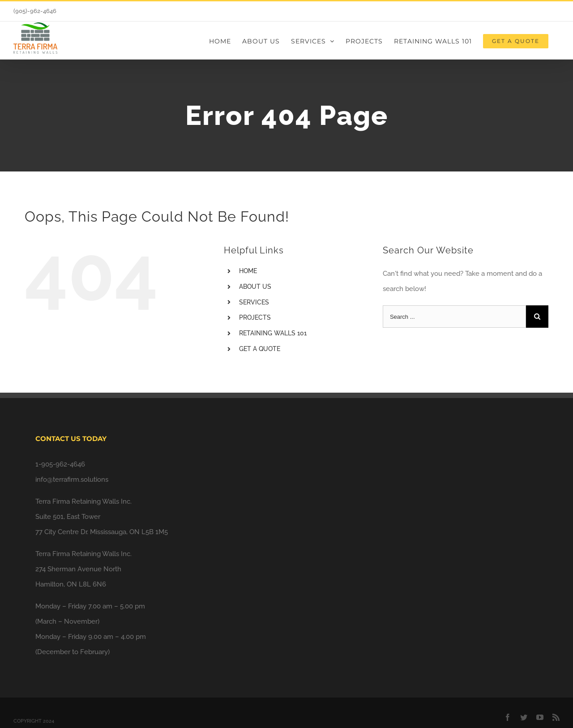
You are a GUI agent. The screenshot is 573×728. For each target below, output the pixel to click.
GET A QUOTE (260, 349)
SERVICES (254, 302)
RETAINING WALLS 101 (273, 333)
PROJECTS (255, 317)
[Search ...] (454, 317)
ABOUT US (255, 287)
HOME (248, 271)
